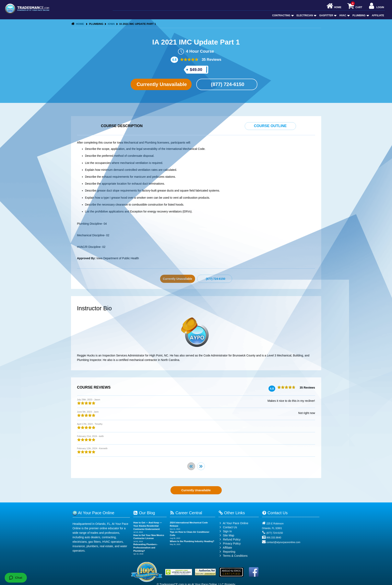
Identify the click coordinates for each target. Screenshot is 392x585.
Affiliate (378, 15)
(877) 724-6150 (227, 84)
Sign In (225, 531)
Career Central (186, 513)
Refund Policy (232, 539)
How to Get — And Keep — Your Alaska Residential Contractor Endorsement (147, 526)
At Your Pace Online (233, 523)
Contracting (283, 15)
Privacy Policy (232, 544)
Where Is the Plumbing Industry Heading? (192, 541)
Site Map (226, 535)
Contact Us (228, 527)
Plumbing (360, 15)
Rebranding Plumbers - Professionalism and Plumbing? (146, 547)
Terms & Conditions (235, 556)
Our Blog (144, 513)
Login (376, 6)
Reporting (229, 552)
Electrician (306, 15)
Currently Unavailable (161, 84)
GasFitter (328, 15)
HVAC (344, 15)
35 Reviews (211, 60)
